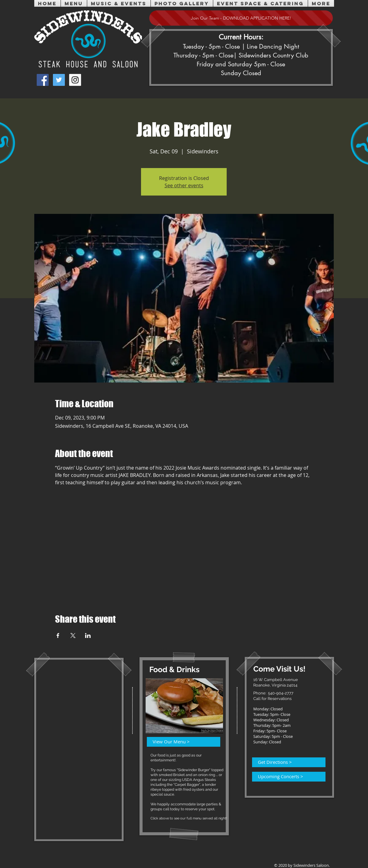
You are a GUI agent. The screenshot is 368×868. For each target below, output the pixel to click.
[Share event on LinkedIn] (88, 635)
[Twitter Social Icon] (59, 80)
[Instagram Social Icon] (75, 80)
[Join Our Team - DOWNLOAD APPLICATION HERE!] (241, 18)
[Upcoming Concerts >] (285, 777)
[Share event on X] (73, 635)
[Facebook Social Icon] (43, 80)
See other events (184, 185)
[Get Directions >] (285, 762)
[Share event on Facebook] (58, 635)
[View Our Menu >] (180, 742)
